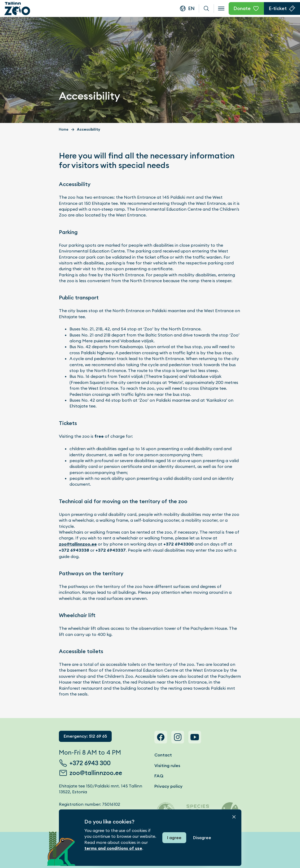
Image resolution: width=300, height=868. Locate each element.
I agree (174, 838)
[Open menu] (221, 8)
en (191, 8)
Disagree (202, 838)
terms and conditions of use (113, 848)
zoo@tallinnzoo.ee (78, 544)
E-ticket (278, 8)
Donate (242, 8)
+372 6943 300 (90, 763)
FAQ (159, 776)
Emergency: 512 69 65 (85, 736)
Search (206, 8)
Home (64, 129)
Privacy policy (168, 786)
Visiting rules (167, 766)
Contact (163, 755)
